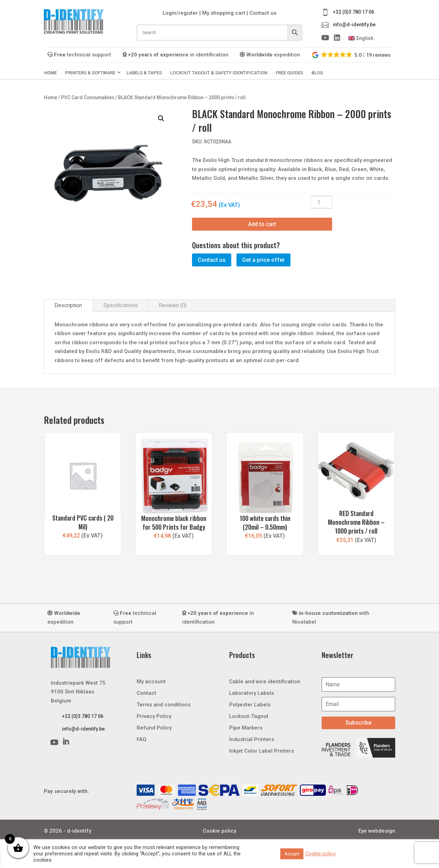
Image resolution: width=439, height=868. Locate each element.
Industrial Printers (252, 739)
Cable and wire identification (265, 681)
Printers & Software (90, 73)
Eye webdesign (377, 831)
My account (151, 681)
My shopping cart (224, 13)
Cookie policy (219, 831)
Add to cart (262, 224)
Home (50, 73)
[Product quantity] (321, 202)
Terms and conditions (164, 705)
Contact (146, 693)
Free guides (289, 73)
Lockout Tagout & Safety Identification (219, 73)
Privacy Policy (154, 716)
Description (68, 305)
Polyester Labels (250, 705)
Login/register (180, 13)
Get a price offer (263, 260)
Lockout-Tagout (249, 716)
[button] (352, 55)
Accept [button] (292, 854)
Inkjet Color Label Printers (262, 751)
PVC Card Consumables (88, 97)
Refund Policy (154, 728)
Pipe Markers (246, 728)
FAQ (142, 739)
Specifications (121, 305)
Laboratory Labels (252, 693)
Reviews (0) (173, 305)
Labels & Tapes (144, 73)
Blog (317, 73)
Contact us (263, 13)
